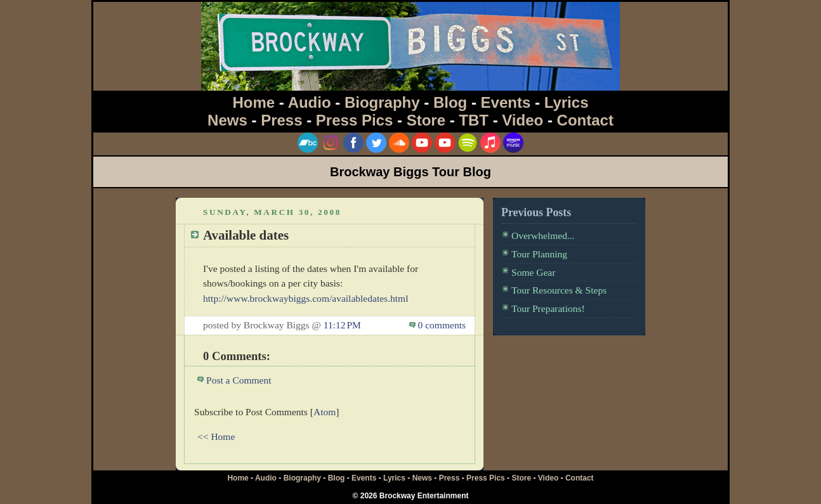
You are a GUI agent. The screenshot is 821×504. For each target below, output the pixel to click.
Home (254, 102)
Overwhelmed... (543, 236)
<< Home (216, 436)
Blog (450, 102)
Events (506, 102)
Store (426, 120)
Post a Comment (239, 380)
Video (522, 120)
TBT (474, 120)
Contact (585, 120)
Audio (310, 102)
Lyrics (567, 102)
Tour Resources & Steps (559, 290)
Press (281, 120)
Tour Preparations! (548, 308)
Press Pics (354, 120)
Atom (325, 412)
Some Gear (533, 272)
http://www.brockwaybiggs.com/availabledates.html (305, 298)
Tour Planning (539, 254)
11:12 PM (342, 325)
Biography (382, 102)
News (227, 120)
